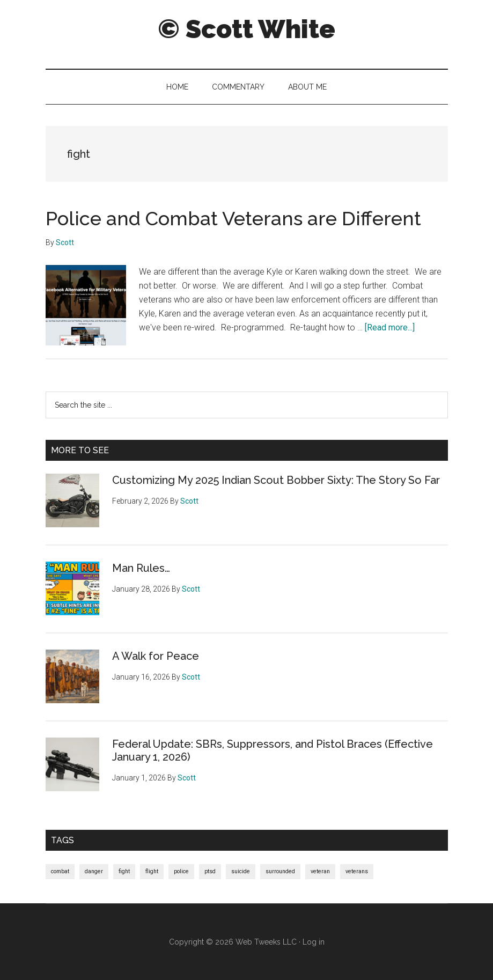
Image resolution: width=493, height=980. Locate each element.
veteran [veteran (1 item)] (320, 871)
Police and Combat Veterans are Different (233, 218)
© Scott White (247, 29)
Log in (314, 942)
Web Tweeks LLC (266, 942)
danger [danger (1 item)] (94, 871)
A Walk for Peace (156, 656)
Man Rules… (141, 568)
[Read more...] (390, 327)
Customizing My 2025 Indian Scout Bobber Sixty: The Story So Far (276, 480)
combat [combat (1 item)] (60, 871)
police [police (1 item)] (181, 871)
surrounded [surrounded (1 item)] (280, 871)
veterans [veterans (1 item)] (357, 871)
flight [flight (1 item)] (152, 871)
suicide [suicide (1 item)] (241, 871)
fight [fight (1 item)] (124, 871)
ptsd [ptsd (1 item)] (210, 871)
